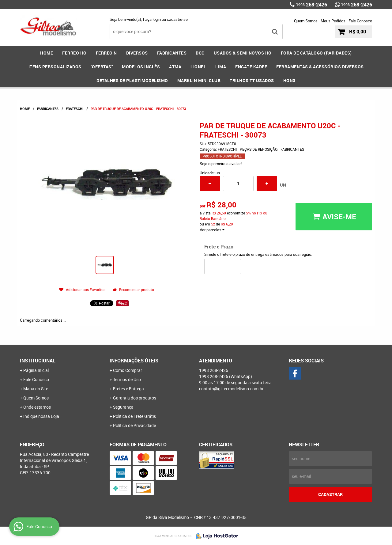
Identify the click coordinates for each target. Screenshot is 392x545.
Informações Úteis (134, 361)
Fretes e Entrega (128, 389)
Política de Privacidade (134, 425)
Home (47, 53)
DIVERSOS (137, 53)
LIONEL (198, 67)
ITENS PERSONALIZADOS (55, 67)
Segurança (123, 407)
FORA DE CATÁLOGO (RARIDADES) (316, 53)
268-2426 (312, 5)
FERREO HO (74, 53)
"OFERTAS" (102, 67)
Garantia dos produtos (135, 398)
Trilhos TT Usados (252, 80)
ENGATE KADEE (251, 67)
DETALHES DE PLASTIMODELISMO (132, 80)
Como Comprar (128, 370)
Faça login (152, 19)
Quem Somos (306, 21)
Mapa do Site (36, 389)
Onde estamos (37, 407)
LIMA (221, 67)
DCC (200, 53)
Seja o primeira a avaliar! (221, 164)
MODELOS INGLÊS (141, 67)
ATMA (175, 67)
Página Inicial (36, 370)
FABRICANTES (172, 53)
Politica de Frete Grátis (134, 416)
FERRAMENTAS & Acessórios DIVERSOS (320, 67)
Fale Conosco (360, 21)
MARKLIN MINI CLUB (199, 80)
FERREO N (106, 53)
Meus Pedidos (333, 21)
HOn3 (289, 80)
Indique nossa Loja (41, 416)
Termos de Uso (127, 379)
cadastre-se (177, 19)
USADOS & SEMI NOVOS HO (243, 53)
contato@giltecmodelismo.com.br (231, 389)
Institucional (38, 361)
